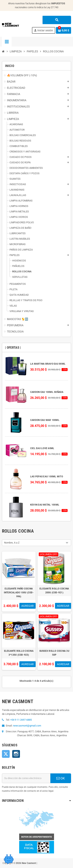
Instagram (16, 754)
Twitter (6, 754)
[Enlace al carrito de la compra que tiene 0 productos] (64, 30)
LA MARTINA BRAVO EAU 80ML (48, 364)
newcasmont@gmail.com (27, 726)
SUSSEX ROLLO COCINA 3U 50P (54, 653)
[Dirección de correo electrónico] (26, 778)
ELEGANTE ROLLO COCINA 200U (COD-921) (54, 591)
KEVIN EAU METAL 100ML (45, 505)
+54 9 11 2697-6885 (21, 720)
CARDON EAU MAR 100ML (45, 420)
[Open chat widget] (9, 859)
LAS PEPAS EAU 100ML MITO (47, 477)
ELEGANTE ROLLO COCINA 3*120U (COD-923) (19, 653)
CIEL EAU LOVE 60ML (42, 448)
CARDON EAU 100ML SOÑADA (47, 392)
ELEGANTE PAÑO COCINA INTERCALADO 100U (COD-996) (19, 593)
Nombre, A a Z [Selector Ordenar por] (12, 543)
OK (61, 778)
